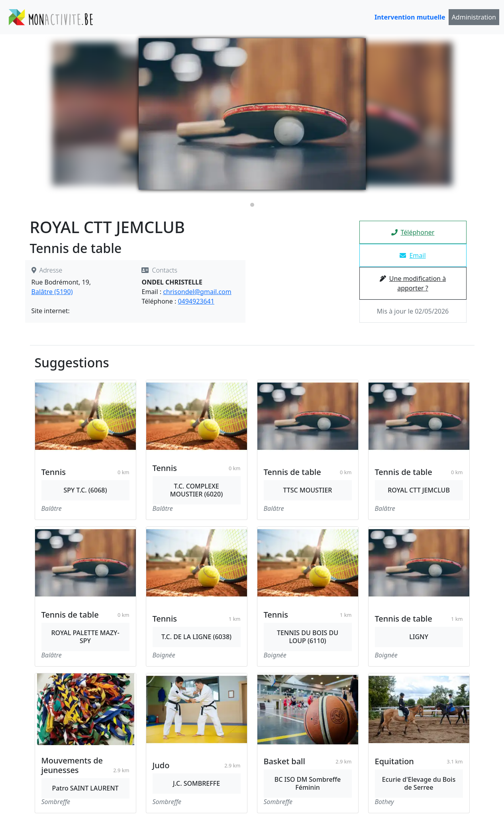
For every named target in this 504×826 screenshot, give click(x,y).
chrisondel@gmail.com (197, 292)
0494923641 (196, 301)
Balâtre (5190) (52, 292)
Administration (474, 17)
